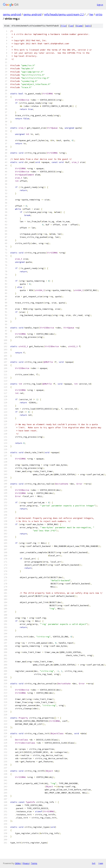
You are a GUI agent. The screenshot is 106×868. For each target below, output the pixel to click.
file (63, 26)
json (101, 863)
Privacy (26, 863)
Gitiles (18, 863)
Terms (34, 863)
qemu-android (12, 14)
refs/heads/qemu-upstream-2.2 (64, 14)
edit (88, 26)
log (71, 26)
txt (94, 863)
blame (79, 26)
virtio (99, 14)
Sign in (100, 5)
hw (91, 14)
